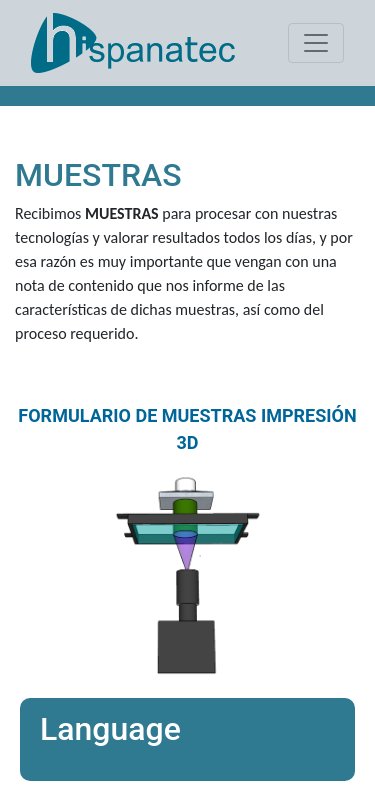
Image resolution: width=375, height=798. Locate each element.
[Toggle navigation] (316, 43)
